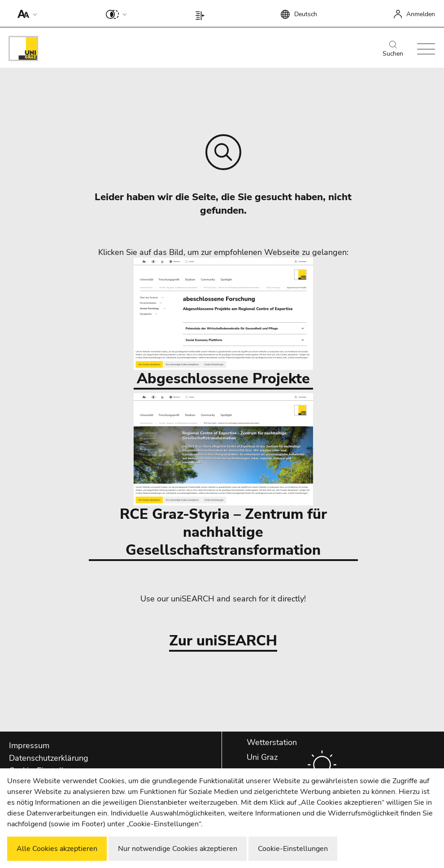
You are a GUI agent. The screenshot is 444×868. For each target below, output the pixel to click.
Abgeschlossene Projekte (223, 323)
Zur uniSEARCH (223, 641)
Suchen (393, 49)
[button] (25, 13)
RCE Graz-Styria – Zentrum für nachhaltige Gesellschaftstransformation (223, 476)
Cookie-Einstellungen (293, 849)
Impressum (29, 745)
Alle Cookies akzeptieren (57, 849)
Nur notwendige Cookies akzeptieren (178, 849)
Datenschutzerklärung (49, 758)
